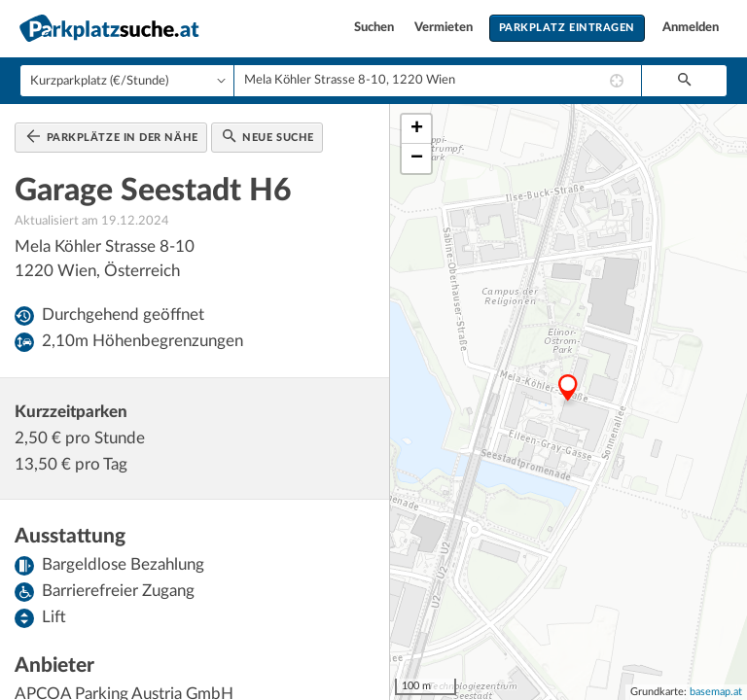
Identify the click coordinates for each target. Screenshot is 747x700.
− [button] (417, 158)
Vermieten (445, 28)
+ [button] (417, 129)
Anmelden (691, 28)
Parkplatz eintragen (567, 28)
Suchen (375, 28)
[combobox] (438, 81)
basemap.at (716, 692)
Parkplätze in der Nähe (112, 136)
